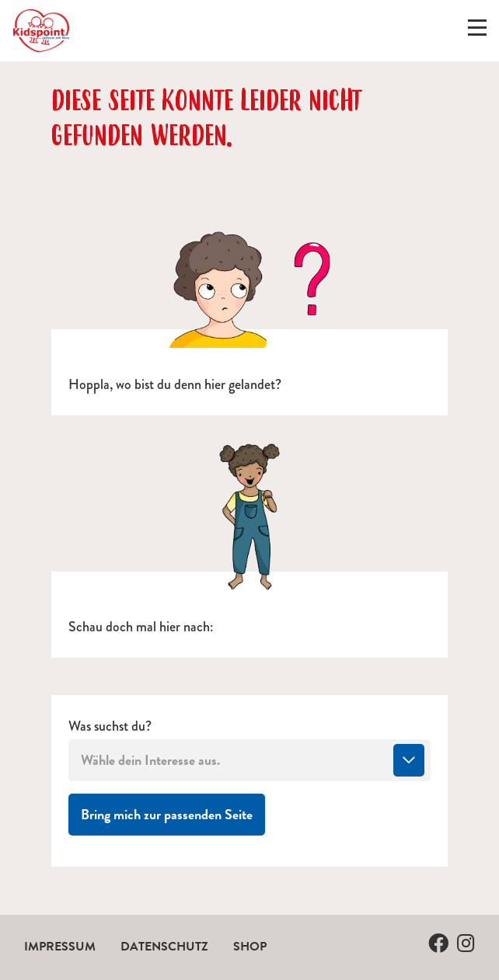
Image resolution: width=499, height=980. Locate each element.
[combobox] (249, 760)
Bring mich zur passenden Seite (173, 814)
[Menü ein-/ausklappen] (477, 31)
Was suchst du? (110, 726)
